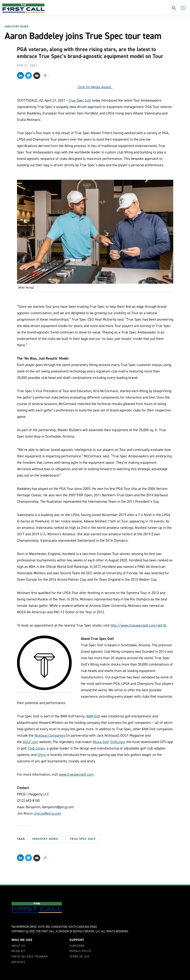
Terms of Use (79, 957)
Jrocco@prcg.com (47, 813)
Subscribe (77, 946)
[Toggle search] (174, 8)
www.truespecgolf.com (76, 774)
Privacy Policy (80, 951)
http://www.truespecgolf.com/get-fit (138, 625)
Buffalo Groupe (84, 931)
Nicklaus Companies (50, 735)
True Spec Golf (80, 100)
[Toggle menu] (183, 8)
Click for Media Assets (95, 87)
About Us (18, 946)
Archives (18, 962)
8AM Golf (93, 716)
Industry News (17, 27)
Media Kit (18, 951)
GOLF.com (31, 742)
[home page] (23, 8)
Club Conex (37, 748)
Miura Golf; (101, 742)
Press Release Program (30, 957)
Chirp (41, 755)
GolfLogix (118, 742)
